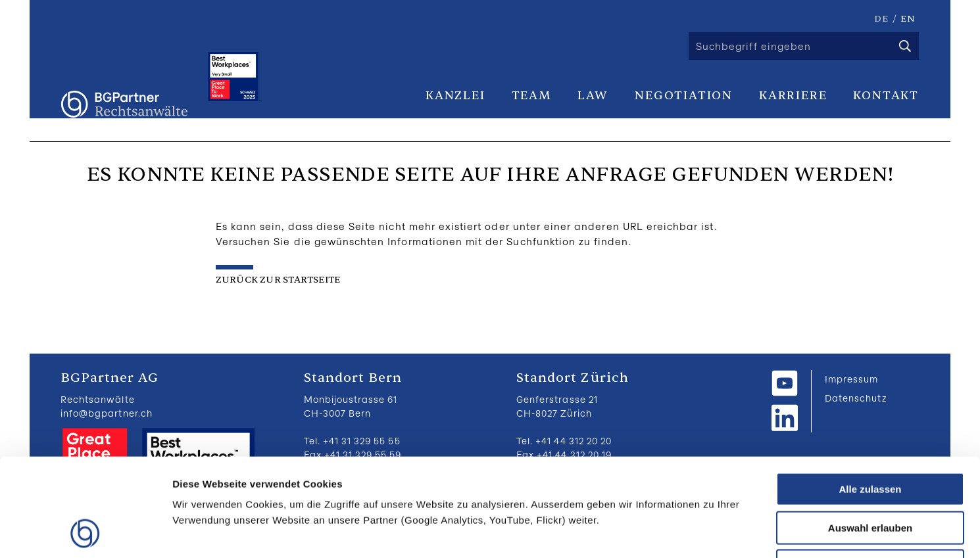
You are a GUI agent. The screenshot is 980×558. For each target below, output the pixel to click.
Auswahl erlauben (870, 436)
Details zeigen (699, 532)
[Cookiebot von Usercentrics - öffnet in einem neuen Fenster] (85, 532)
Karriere (793, 95)
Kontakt (886, 95)
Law (593, 95)
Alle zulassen (870, 397)
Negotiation (684, 95)
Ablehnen (870, 474)
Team (531, 95)
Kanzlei (455, 95)
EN (908, 19)
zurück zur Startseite (278, 280)
